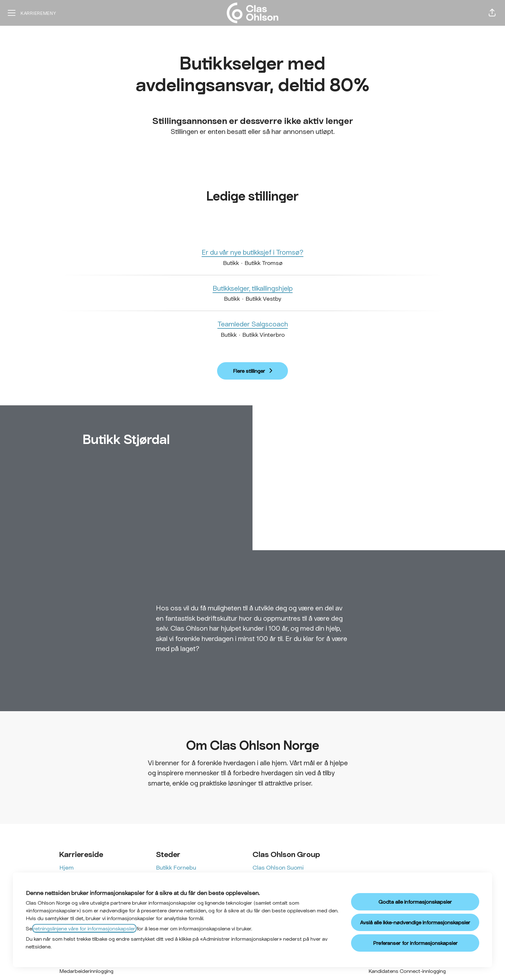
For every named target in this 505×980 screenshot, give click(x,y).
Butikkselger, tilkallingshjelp (253, 288)
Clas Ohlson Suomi (278, 867)
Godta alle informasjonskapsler (415, 902)
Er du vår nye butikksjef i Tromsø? (252, 252)
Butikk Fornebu (176, 867)
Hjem (67, 867)
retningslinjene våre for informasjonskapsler (84, 928)
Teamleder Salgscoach (253, 324)
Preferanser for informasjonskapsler (415, 943)
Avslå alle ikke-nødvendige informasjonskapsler (415, 922)
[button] (492, 13)
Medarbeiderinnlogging (86, 971)
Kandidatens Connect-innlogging (407, 971)
